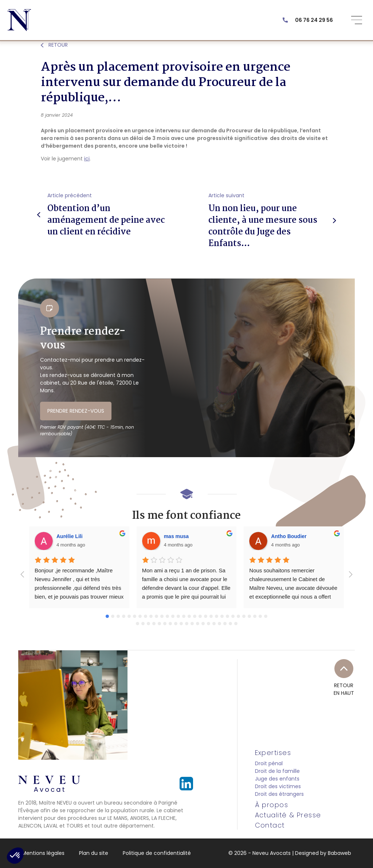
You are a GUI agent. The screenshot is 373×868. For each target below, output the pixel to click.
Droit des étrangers (279, 794)
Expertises (273, 753)
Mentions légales (43, 853)
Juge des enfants (277, 779)
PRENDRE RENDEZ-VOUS (76, 411)
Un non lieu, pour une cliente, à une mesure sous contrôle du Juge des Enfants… (263, 226)
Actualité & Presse (49, 55)
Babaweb (339, 853)
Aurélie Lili (70, 536)
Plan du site (94, 853)
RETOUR (54, 45)
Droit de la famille (277, 771)
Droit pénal (269, 763)
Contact (270, 825)
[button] (15, 856)
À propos (272, 805)
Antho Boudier (289, 536)
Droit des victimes (278, 786)
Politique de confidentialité (157, 853)
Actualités (87, 55)
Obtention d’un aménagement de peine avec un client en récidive (106, 220)
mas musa (176, 536)
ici (87, 159)
